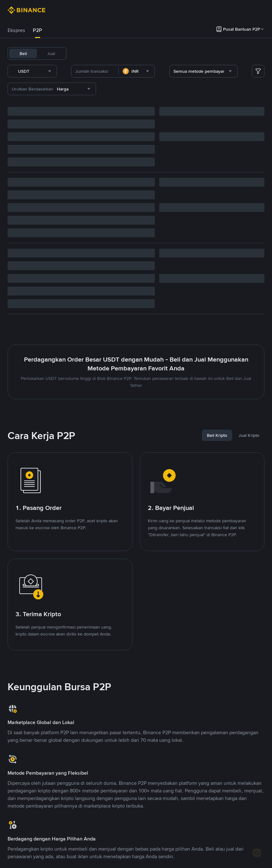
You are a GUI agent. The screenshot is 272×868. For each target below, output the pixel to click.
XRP (140, 53)
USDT (80, 53)
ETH (126, 53)
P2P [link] (37, 30)
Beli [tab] (23, 53)
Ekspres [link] (16, 30)
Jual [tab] (51, 53)
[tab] (16, 30)
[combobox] (73, 71)
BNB (111, 53)
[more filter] (258, 71)
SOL (155, 53)
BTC (96, 53)
